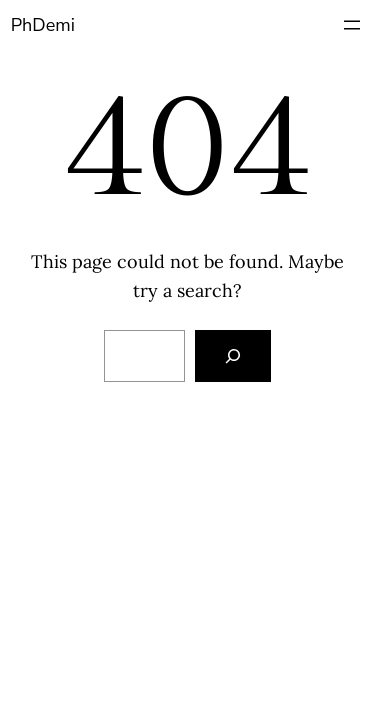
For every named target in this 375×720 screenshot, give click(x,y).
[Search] (233, 356)
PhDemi (43, 25)
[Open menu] (352, 25)
